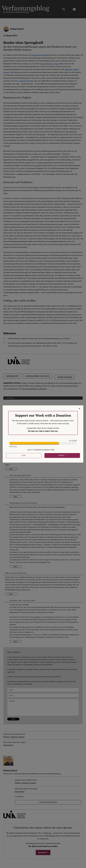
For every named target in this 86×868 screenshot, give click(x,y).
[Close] (80, 409)
